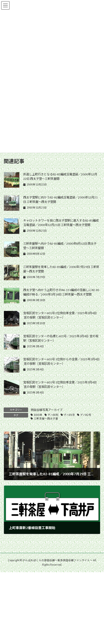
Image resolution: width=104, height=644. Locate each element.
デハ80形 (53, 415)
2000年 (38, 415)
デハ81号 (69, 415)
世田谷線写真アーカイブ (47, 410)
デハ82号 (86, 415)
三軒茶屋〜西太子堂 (46, 419)
